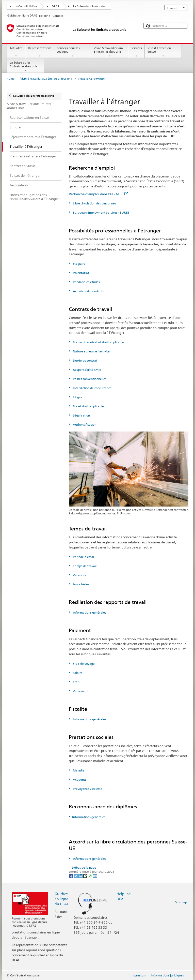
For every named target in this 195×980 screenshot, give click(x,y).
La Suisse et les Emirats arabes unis (25, 67)
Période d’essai (83, 557)
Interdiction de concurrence (92, 388)
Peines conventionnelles (89, 379)
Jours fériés (81, 584)
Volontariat (81, 273)
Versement (80, 691)
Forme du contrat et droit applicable (98, 342)
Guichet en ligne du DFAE (62, 899)
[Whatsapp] (91, 876)
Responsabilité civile (87, 370)
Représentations (40, 52)
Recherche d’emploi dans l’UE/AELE (98, 194)
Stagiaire (79, 264)
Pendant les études (86, 282)
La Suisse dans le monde (89, 6)
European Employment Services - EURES (101, 212)
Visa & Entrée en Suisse (163, 52)
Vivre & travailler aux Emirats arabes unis (110, 52)
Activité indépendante (88, 291)
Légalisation (81, 415)
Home (11, 79)
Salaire (77, 673)
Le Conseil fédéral (26, 6)
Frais (76, 682)
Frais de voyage (83, 664)
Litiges (77, 397)
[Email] (95, 876)
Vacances (79, 575)
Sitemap (181, 902)
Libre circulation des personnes (94, 203)
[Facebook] (71, 876)
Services (136, 52)
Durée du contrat (85, 360)
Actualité (16, 52)
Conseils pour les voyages (73, 52)
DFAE (55, 6)
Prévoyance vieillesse (87, 789)
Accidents (79, 779)
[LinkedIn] (81, 876)
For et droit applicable (88, 406)
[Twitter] (76, 876)
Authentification (84, 425)
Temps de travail (84, 566)
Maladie (78, 770)
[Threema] (86, 876)
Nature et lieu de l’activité (91, 351)
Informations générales (89, 612)
